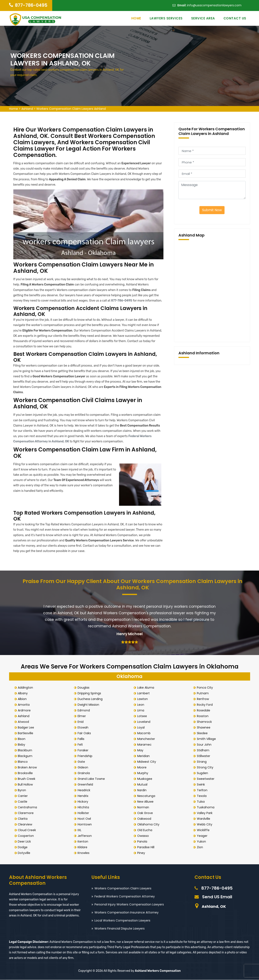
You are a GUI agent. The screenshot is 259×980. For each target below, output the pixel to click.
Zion (201, 847)
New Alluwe (146, 802)
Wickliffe (204, 830)
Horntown (85, 825)
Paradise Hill (146, 847)
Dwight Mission (89, 705)
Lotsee (143, 716)
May (141, 750)
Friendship (86, 756)
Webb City (205, 825)
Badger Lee (27, 728)
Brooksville (26, 773)
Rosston (203, 716)
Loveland (144, 722)
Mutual (143, 785)
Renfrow (203, 699)
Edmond (84, 711)
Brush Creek (27, 779)
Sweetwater (206, 779)
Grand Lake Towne (92, 779)
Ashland (27, 109)
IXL (80, 830)
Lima (141, 711)
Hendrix (84, 796)
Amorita (25, 705)
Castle (23, 802)
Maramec (145, 745)
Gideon (84, 768)
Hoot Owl (85, 819)
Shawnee (204, 728)
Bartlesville (26, 733)
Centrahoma (28, 807)
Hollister (84, 813)
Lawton (143, 699)
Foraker (84, 750)
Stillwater (204, 756)
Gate (82, 762)
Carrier (24, 796)
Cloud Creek (28, 830)
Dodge (23, 847)
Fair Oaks (85, 733)
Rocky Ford (205, 705)
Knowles (84, 853)
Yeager (203, 836)
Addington (26, 688)
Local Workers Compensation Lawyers (122, 921)
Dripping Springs (90, 693)
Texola (202, 796)
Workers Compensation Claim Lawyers (123, 889)
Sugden (203, 773)
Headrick (85, 790)
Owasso (144, 836)
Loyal (142, 728)
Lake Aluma (146, 688)
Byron (23, 790)
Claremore (27, 813)
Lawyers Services (166, 18)
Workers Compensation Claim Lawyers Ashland (71, 109)
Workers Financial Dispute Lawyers (120, 929)
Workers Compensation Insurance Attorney (127, 913)
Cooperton (27, 836)
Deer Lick (25, 842)
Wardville (204, 819)
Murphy (143, 773)
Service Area (203, 18)
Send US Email (217, 897)
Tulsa (201, 802)
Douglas (84, 688)
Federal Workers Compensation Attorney (125, 897)
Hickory (84, 802)
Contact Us (235, 18)
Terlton (203, 790)
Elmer (82, 716)
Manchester (147, 739)
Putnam (203, 693)
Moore (143, 768)
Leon (141, 705)
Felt (81, 745)
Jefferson (85, 836)
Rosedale (204, 711)
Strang (202, 762)
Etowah (84, 728)
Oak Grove (146, 813)
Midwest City (147, 762)
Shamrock (205, 722)
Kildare (83, 847)
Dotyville (25, 853)
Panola (143, 842)
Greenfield (86, 785)
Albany (24, 693)
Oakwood (145, 819)
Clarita (23, 819)
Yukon (202, 842)
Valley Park (205, 813)
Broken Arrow (28, 768)
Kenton (84, 842)
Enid (81, 722)
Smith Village (207, 739)
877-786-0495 (31, 5)
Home (136, 18)
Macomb (145, 733)
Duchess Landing (91, 699)
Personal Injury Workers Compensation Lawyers (129, 905)
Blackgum (26, 756)
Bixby (22, 745)
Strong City (206, 768)
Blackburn (26, 750)
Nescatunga (147, 796)
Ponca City (206, 688)
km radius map (212, 290)
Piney (142, 853)
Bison (22, 739)
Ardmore (25, 711)
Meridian (144, 756)
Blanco (24, 762)
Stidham (204, 750)
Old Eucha (145, 830)
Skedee (203, 733)
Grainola (84, 773)
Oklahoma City (149, 825)
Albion (23, 699)
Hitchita (84, 807)
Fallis (82, 739)
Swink (201, 785)
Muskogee (145, 779)
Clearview (26, 825)
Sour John (205, 745)
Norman (144, 807)
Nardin (143, 790)
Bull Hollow (26, 785)
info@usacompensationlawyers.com (214, 5)
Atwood (24, 722)
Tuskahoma (206, 807)
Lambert (144, 693)
